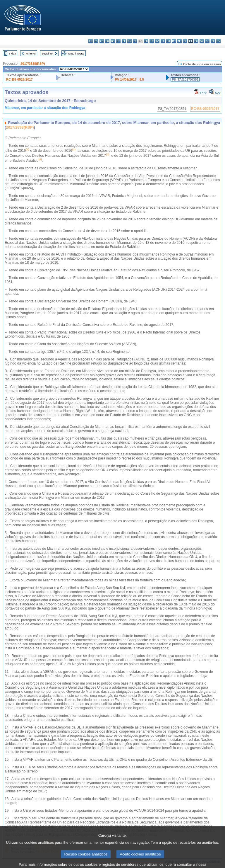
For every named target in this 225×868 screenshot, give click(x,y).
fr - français (135, 41)
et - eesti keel (118, 41)
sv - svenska (218, 41)
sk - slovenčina (202, 41)
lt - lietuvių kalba (163, 41)
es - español (96, 41)
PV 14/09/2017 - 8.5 (130, 79)
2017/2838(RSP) (33, 64)
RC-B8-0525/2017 (19, 79)
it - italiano (152, 41)
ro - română (196, 41)
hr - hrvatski (146, 41)
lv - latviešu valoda (157, 41)
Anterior (31, 53)
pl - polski (185, 41)
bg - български (91, 41)
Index (12, 53)
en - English (129, 41)
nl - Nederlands (180, 41)
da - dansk (107, 41)
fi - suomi (213, 41)
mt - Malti (174, 41)
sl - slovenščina (207, 41)
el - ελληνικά (124, 41)
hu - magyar (168, 41)
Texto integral (76, 53)
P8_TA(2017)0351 (185, 79)
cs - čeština (102, 41)
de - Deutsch (113, 41)
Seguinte (47, 53)
